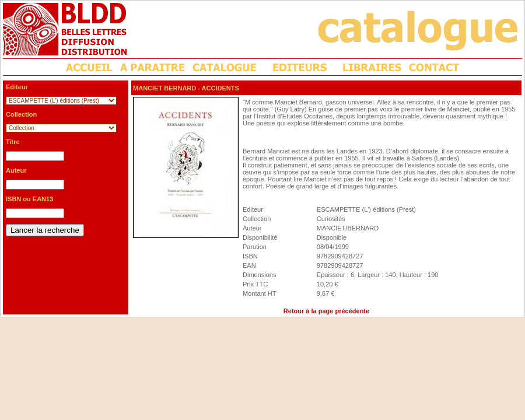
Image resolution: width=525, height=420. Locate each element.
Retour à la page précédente (326, 311)
